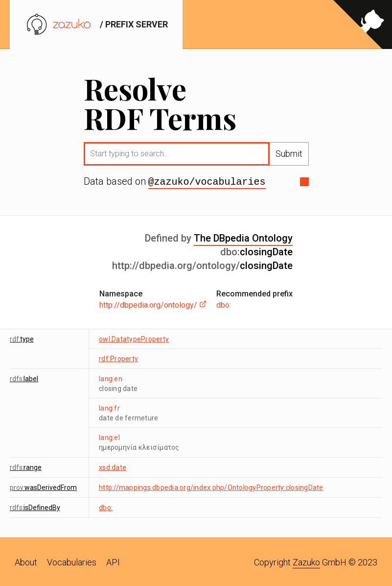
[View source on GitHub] (363, 24)
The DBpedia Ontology (243, 237)
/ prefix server (96, 24)
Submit (289, 154)
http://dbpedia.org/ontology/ (153, 304)
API (113, 561)
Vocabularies (72, 561)
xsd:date (113, 466)
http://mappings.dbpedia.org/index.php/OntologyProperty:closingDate (211, 487)
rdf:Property (118, 358)
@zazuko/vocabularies (207, 181)
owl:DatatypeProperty (134, 338)
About (26, 561)
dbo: (224, 304)
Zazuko (306, 561)
